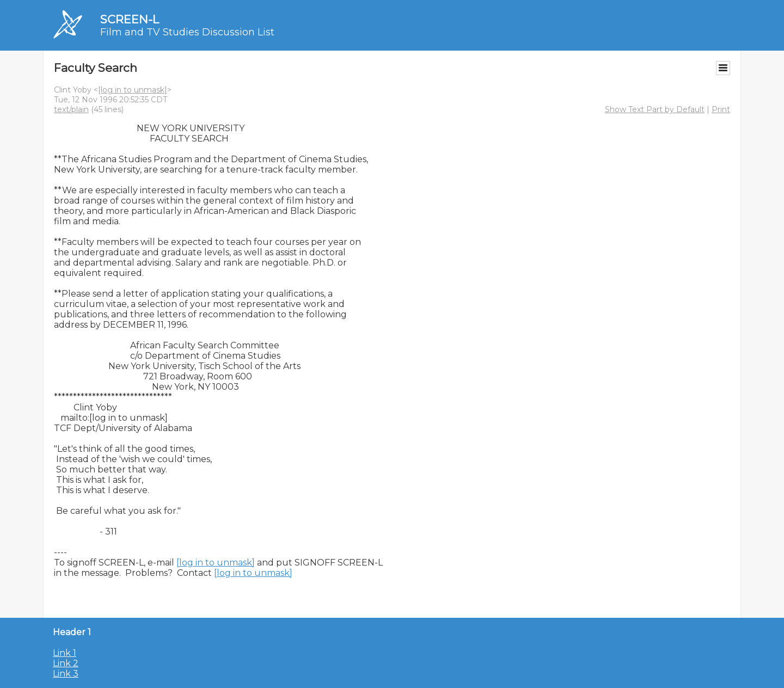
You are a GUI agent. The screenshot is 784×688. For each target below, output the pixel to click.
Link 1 (65, 653)
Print (721, 109)
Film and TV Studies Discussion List (187, 32)
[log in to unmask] (133, 90)
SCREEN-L (130, 19)
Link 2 (66, 663)
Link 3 (66, 674)
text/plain (71, 109)
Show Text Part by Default (655, 109)
